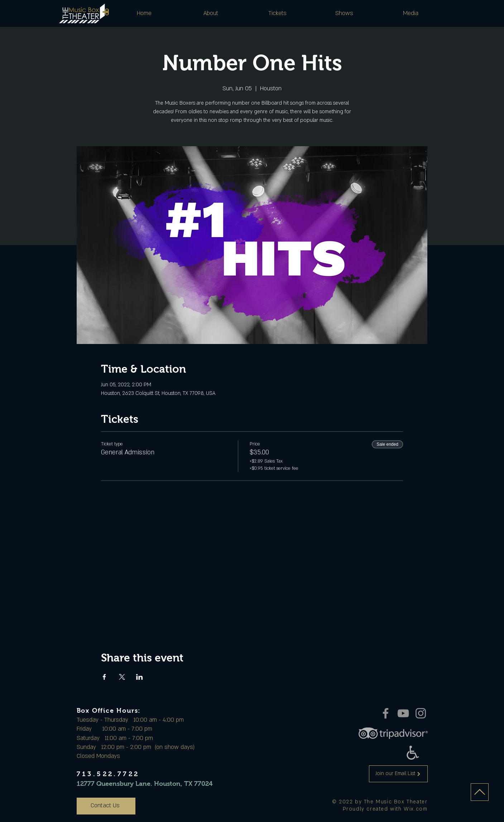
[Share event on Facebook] (104, 677)
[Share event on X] (122, 677)
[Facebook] (386, 713)
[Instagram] (421, 713)
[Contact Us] (106, 806)
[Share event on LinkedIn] (140, 677)
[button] (211, 13)
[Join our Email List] (398, 774)
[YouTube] (403, 713)
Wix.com (416, 809)
